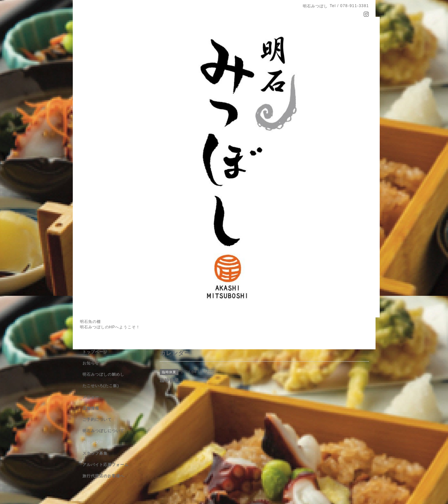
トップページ (95, 352)
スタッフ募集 (95, 453)
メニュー (91, 397)
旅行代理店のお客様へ (103, 476)
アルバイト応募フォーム (105, 465)
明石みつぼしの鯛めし (103, 374)
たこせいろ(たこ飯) (101, 386)
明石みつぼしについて (103, 431)
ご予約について (97, 420)
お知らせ (91, 363)
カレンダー (93, 442)
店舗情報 (91, 408)
